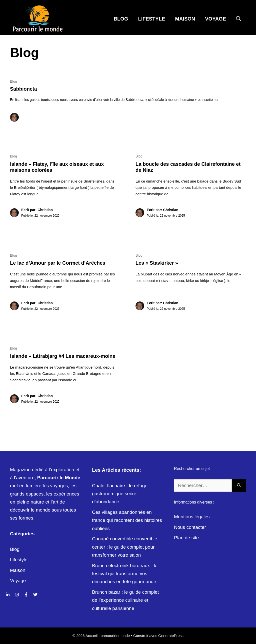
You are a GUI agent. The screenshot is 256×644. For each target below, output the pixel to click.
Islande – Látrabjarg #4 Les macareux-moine (63, 356)
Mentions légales (192, 517)
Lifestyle (151, 19)
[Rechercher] (239, 486)
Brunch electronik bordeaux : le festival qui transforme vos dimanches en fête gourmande (125, 574)
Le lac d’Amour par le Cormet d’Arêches (58, 263)
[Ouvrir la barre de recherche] (238, 19)
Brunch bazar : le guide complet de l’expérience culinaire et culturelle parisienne (125, 600)
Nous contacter (190, 527)
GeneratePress (171, 636)
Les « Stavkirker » (157, 263)
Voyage (215, 19)
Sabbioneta (23, 89)
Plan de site (186, 538)
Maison (185, 19)
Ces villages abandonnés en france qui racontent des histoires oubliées (127, 520)
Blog (121, 19)
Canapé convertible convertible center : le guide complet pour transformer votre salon (125, 547)
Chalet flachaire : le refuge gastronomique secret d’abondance (120, 494)
